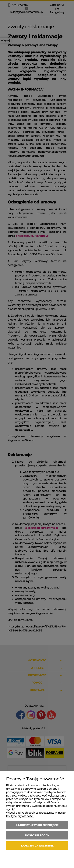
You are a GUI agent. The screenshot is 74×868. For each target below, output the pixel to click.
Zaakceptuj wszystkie (37, 846)
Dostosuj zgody (37, 835)
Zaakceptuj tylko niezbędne (37, 825)
